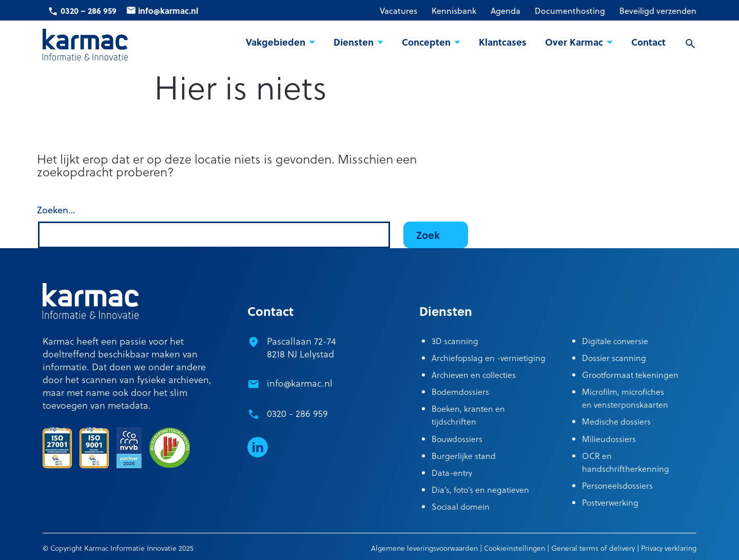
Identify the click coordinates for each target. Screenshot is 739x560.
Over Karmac (574, 42)
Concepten (426, 42)
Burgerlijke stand (464, 456)
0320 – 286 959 (89, 11)
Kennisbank (454, 11)
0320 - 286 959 (297, 413)
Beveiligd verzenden (658, 11)
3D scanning (455, 341)
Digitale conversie (615, 341)
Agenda (505, 11)
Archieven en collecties (474, 375)
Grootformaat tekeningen (630, 375)
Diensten (354, 42)
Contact (648, 42)
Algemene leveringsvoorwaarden (424, 548)
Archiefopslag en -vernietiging (489, 358)
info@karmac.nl (168, 11)
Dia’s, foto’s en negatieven (480, 489)
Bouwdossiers (457, 439)
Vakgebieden (276, 42)
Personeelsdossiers (617, 485)
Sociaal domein (461, 506)
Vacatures (398, 11)
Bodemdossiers (460, 392)
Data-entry (452, 473)
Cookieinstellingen (514, 548)
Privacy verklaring (669, 548)
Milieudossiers (609, 439)
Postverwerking (610, 502)
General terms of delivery (593, 548)
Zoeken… (56, 210)
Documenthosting (570, 11)
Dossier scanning (614, 358)
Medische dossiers (616, 421)
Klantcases (503, 42)
